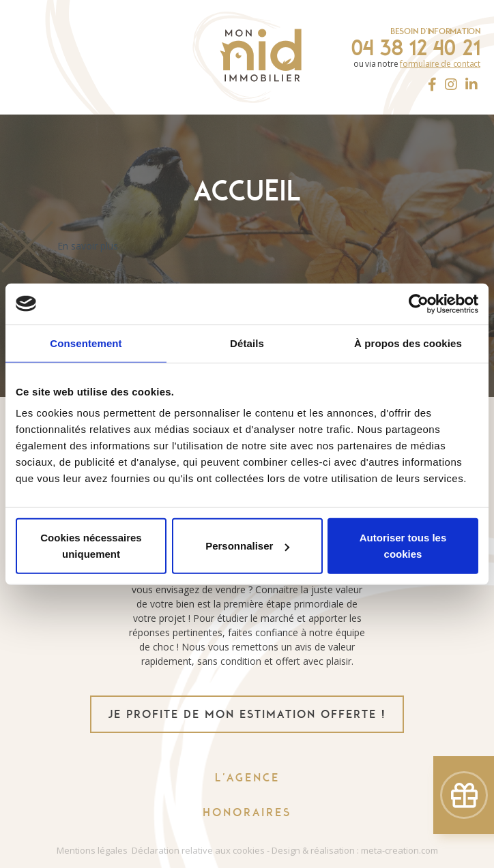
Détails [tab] (247, 343)
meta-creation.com (399, 850)
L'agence (247, 778)
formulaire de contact (440, 64)
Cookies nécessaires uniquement (91, 546)
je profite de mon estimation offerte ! (247, 714)
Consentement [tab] (86, 343)
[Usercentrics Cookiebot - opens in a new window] (419, 303)
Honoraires (247, 812)
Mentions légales (92, 850)
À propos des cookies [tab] (408, 343)
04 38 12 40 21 (416, 48)
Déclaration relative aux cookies (198, 850)
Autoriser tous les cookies (403, 546)
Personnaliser (247, 546)
